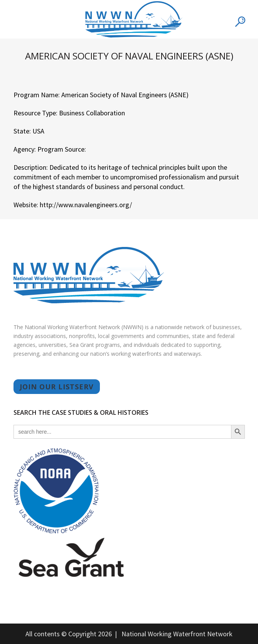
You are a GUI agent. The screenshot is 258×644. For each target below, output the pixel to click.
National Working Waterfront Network (177, 634)
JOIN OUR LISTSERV (57, 387)
